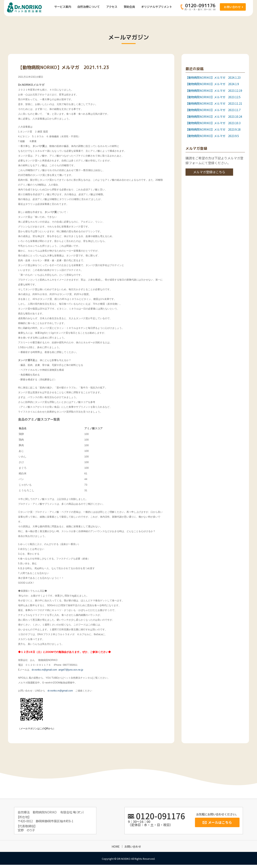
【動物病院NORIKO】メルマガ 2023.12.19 (214, 90)
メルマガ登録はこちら (209, 172)
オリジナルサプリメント (157, 7)
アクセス (112, 7)
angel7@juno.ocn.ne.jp (71, 670)
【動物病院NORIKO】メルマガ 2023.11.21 (214, 103)
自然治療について (89, 7)
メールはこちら (220, 822)
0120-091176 (161, 816)
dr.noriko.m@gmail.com (44, 670)
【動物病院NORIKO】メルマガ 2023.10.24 (214, 116)
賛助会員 (129, 7)
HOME (116, 846)
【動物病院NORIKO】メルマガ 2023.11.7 (213, 110)
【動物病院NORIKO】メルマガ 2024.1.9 (212, 84)
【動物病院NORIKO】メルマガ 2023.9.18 (213, 129)
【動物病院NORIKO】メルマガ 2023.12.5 (213, 97)
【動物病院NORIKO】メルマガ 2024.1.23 (213, 77)
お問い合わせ (232, 7)
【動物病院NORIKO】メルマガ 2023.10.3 (213, 123)
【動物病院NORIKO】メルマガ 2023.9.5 (212, 136)
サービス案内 (63, 7)
